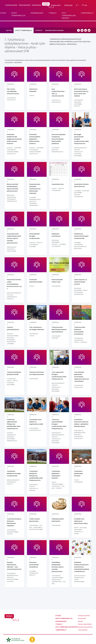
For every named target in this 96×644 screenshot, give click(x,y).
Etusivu (58, 616)
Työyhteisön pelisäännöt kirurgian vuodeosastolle (14, 473)
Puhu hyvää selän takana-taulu (57, 281)
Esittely (9, 30)
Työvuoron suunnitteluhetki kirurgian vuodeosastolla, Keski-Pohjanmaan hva (59, 424)
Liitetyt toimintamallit (24, 30)
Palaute (80, 621)
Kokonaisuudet (37, 13)
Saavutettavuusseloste (85, 627)
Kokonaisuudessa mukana (54, 30)
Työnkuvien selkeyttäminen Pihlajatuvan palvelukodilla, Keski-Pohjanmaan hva (14, 424)
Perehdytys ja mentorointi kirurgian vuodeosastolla (81, 236)
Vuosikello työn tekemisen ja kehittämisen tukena (81, 521)
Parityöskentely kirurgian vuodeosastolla (34, 236)
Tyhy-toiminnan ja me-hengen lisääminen (37, 328)
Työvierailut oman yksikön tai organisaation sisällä (36, 422)
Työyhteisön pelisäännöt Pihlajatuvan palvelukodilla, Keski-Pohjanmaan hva (36, 476)
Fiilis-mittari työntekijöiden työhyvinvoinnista (13, 91)
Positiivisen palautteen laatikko (36, 281)
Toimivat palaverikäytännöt (13, 328)
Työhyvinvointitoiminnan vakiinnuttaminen (37, 373)
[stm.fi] (32, 639)
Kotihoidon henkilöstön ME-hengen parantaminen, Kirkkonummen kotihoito (14, 139)
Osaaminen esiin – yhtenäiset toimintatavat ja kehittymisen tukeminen (35, 189)
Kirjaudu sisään (56, 5)
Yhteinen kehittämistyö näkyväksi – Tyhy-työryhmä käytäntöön (14, 566)
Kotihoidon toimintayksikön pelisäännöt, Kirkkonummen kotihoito (35, 139)
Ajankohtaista (37, 5)
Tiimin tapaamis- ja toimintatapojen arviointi (80, 282)
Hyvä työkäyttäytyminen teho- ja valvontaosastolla (58, 92)
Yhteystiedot (82, 618)
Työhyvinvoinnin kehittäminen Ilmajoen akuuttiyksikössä (59, 329)
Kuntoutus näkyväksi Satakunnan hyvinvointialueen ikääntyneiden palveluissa (59, 139)
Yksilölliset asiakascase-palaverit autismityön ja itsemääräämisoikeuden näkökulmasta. (81, 567)
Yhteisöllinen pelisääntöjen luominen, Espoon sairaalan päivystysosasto (58, 567)
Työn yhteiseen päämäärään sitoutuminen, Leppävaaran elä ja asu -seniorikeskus (81, 377)
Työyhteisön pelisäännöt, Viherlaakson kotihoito (56, 475)
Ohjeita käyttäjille (25, 5)
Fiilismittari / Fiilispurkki (33, 90)
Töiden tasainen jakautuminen (35, 520)
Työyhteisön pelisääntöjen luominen (78, 473)
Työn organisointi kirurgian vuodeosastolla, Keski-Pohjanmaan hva (59, 375)
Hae (86, 5)
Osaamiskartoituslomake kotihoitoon (81, 185)
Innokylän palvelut (11, 5)
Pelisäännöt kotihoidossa (56, 235)
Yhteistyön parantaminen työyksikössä (34, 565)
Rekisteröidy (68, 5)
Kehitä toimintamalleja (18, 14)
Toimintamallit (87, 13)
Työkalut (53, 13)
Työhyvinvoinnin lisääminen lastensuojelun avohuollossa (80, 331)
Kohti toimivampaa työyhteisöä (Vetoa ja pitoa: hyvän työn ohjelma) (81, 92)
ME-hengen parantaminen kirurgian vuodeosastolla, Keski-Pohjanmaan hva (82, 139)
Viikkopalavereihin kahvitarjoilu (58, 520)
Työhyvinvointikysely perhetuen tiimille (14, 373)
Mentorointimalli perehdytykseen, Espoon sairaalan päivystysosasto (13, 188)
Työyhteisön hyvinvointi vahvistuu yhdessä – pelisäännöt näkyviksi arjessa (81, 423)
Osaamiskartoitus (58, 184)
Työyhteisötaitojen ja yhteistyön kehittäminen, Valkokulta (14, 522)
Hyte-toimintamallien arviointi (69, 15)
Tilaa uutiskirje (83, 630)
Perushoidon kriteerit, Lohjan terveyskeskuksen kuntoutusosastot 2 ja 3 (14, 284)
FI (77, 5)
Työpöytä (39, 30)
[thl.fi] (16, 639)
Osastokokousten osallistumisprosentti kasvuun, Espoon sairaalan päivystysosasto (14, 238)
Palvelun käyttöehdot (85, 624)
